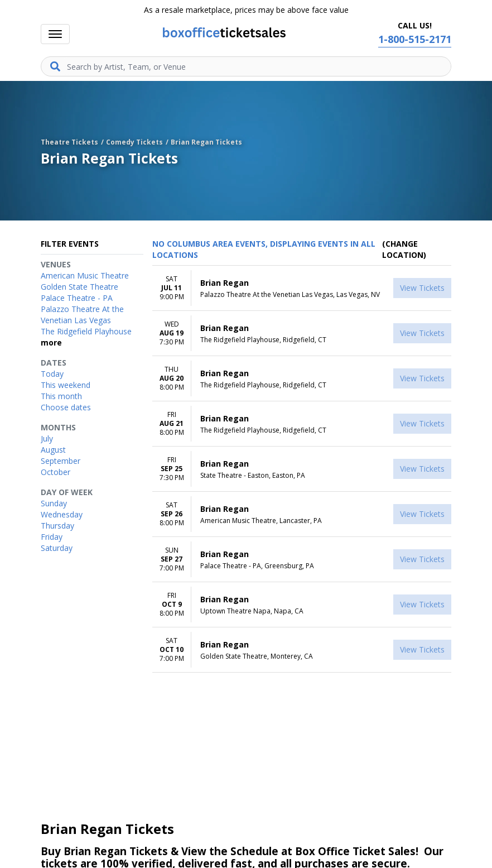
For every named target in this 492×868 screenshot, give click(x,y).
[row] (302, 288)
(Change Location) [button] (404, 249)
